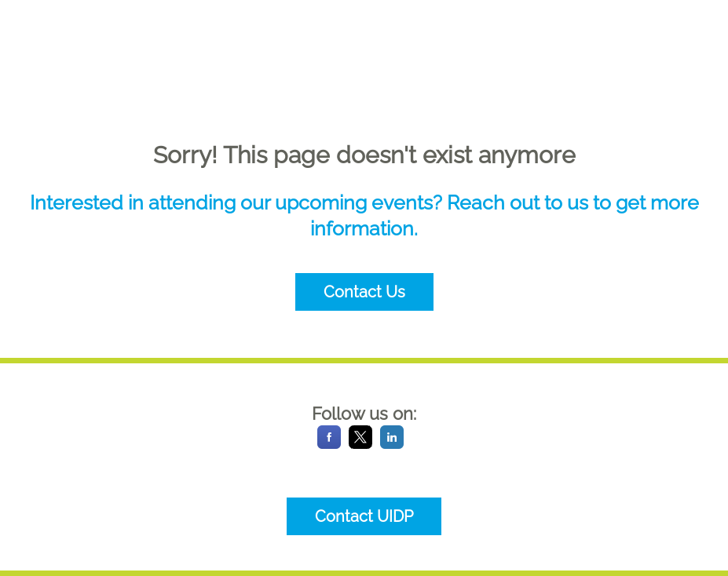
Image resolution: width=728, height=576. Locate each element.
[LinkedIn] (392, 445)
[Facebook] (329, 445)
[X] (360, 445)
